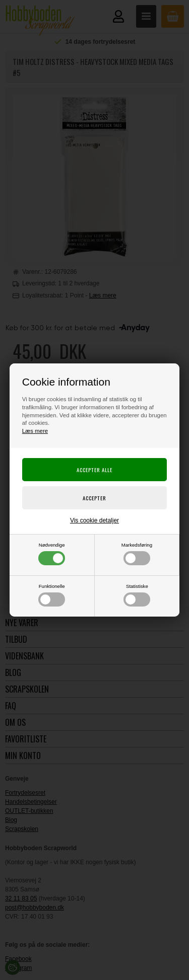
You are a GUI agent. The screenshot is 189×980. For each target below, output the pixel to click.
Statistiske (137, 595)
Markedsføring (137, 554)
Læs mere (35, 431)
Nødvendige (52, 554)
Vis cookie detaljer (94, 520)
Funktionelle (52, 595)
